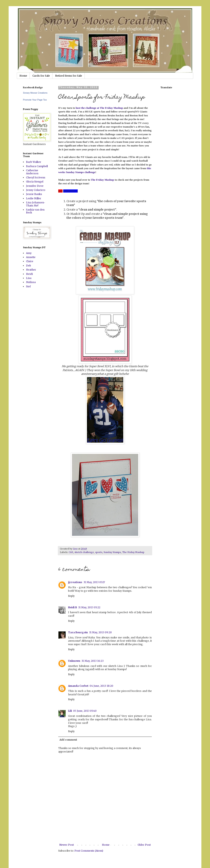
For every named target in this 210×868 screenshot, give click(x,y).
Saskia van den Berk (35, 211)
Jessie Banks (34, 194)
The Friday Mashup (133, 552)
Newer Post (67, 845)
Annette (31, 257)
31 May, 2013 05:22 (89, 607)
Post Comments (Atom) (89, 851)
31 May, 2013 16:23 (92, 661)
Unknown (74, 661)
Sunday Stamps (112, 552)
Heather (31, 270)
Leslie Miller (34, 198)
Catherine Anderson (32, 172)
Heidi (29, 274)
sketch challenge (84, 552)
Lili (70, 711)
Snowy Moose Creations (35, 93)
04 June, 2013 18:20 (101, 686)
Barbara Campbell (37, 166)
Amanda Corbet (78, 686)
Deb (29, 266)
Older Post (144, 845)
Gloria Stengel (35, 182)
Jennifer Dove (35, 186)
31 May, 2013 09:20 (100, 632)
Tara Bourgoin (78, 632)
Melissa (31, 282)
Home (23, 76)
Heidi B (72, 607)
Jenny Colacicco (36, 190)
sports (99, 552)
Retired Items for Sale (69, 76)
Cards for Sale (41, 76)
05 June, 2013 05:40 (85, 711)
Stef (28, 286)
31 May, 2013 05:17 (94, 582)
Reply (71, 596)
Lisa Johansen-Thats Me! (36, 204)
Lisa (29, 278)
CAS (71, 552)
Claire (30, 261)
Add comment (68, 740)
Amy (29, 253)
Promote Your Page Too (35, 100)
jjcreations (75, 582)
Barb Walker (34, 162)
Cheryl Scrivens (36, 177)
